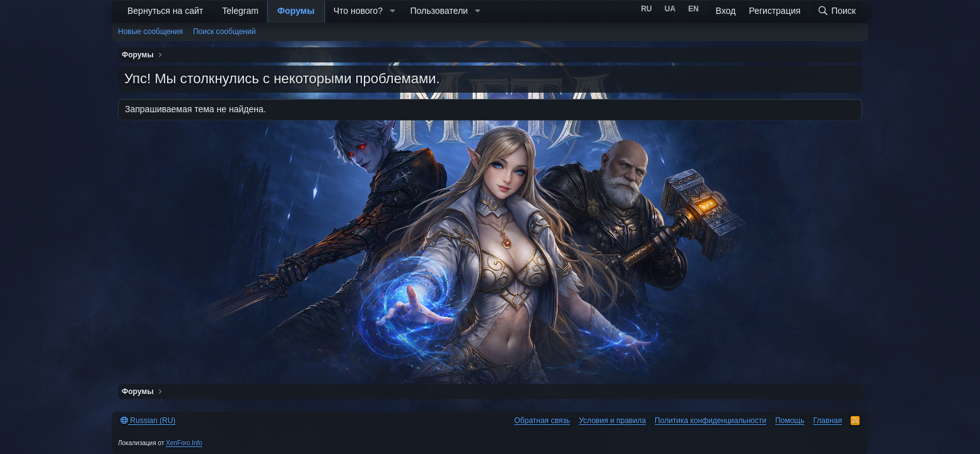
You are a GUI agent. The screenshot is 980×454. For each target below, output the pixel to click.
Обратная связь (542, 421)
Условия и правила (612, 421)
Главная (828, 421)
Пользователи (439, 11)
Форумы (296, 11)
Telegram (240, 11)
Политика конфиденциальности (710, 421)
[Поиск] (837, 11)
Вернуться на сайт (165, 11)
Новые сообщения (150, 32)
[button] (393, 11)
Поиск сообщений (224, 32)
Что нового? (358, 11)
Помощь (790, 421)
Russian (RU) (148, 421)
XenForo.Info (184, 443)
